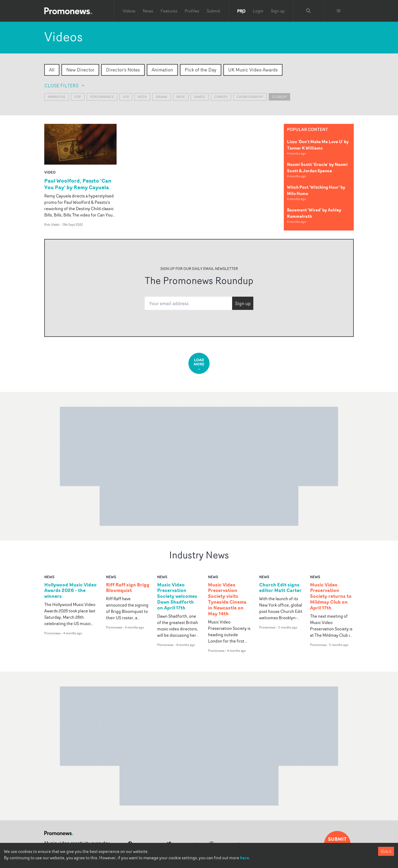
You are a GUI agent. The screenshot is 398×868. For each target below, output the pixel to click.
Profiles (192, 11)
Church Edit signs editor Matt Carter (280, 588)
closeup (279, 97)
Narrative (57, 97)
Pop (78, 97)
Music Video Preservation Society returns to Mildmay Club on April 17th (331, 596)
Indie (181, 97)
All (52, 70)
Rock (142, 97)
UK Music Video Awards (253, 70)
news (49, 577)
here (245, 858)
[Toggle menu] (339, 11)
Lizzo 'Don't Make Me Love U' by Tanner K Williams (318, 145)
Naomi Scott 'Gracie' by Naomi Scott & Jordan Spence (317, 168)
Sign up (278, 11)
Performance (102, 97)
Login (258, 11)
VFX (126, 97)
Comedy (221, 97)
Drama (162, 97)
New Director (80, 70)
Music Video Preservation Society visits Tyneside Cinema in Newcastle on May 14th (227, 599)
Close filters (65, 85)
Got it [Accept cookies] (386, 851)
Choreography (250, 97)
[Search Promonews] (308, 11)
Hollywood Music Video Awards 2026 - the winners (70, 591)
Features (169, 11)
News (148, 11)
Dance (200, 97)
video (50, 172)
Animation (162, 70)
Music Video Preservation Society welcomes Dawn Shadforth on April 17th (177, 596)
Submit (213, 11)
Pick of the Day (201, 70)
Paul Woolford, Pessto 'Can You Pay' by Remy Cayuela (78, 184)
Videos (129, 11)
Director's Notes (123, 70)
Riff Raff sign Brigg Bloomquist (128, 588)
